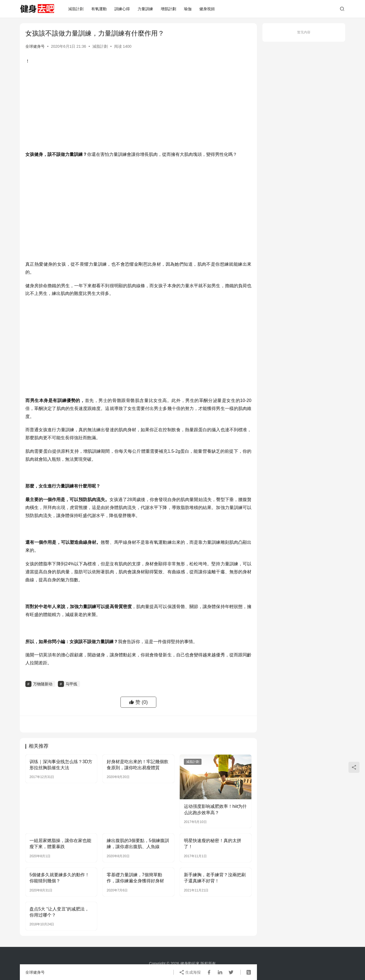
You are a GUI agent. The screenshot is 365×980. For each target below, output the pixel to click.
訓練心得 (122, 9)
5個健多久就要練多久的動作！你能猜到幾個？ (59, 878)
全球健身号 (35, 46)
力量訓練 (145, 9)
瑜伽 (188, 9)
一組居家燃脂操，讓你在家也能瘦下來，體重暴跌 (60, 844)
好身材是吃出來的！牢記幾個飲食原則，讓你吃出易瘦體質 (138, 765)
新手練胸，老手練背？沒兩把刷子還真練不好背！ (215, 878)
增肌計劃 (168, 9)
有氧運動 (99, 9)
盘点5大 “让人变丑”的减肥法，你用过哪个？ (59, 912)
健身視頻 (207, 9)
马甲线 (71, 684)
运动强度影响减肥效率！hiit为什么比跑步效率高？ (215, 809)
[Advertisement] (138, 109)
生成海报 (190, 972)
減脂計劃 (76, 9)
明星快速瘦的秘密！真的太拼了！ (213, 844)
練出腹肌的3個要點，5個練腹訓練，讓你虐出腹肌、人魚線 (138, 844)
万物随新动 (43, 684)
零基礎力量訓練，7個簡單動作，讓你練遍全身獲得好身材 (135, 878)
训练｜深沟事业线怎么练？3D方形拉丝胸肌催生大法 (61, 765)
